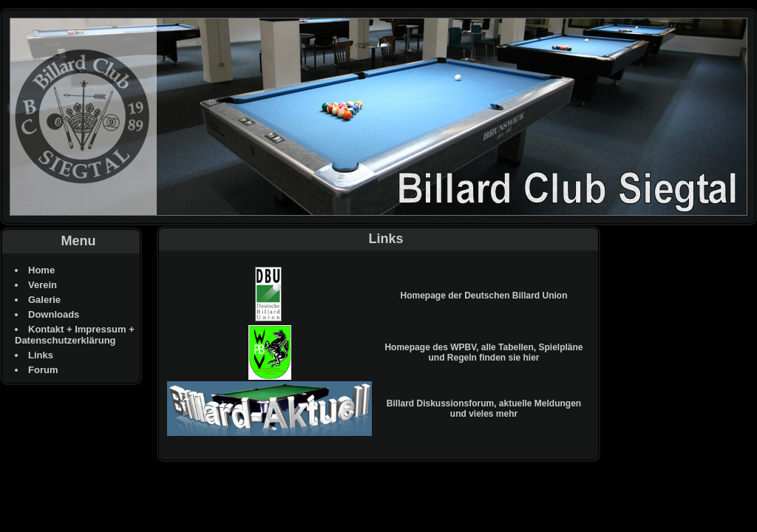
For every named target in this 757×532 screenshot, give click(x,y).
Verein (43, 285)
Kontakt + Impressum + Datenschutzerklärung (75, 335)
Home (41, 270)
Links (41, 355)
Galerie (44, 300)
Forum (43, 370)
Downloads (54, 314)
